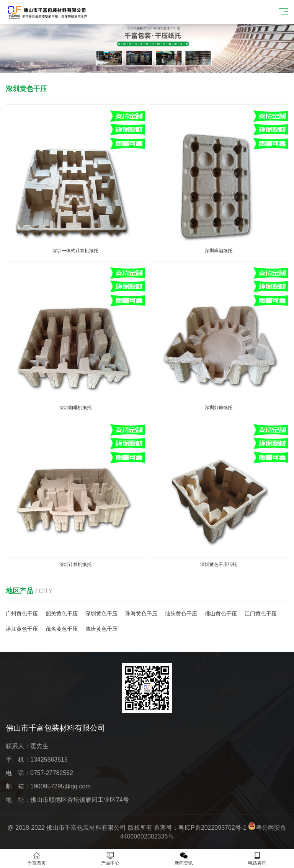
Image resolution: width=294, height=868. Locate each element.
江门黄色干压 (261, 613)
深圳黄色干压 (101, 613)
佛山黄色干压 (221, 613)
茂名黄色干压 (62, 629)
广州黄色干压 (22, 613)
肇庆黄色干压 (101, 629)
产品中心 (110, 859)
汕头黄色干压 (181, 613)
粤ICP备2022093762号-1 (212, 828)
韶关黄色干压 (62, 613)
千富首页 (37, 859)
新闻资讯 (184, 859)
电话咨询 (257, 859)
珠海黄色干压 (141, 613)
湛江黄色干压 (22, 629)
